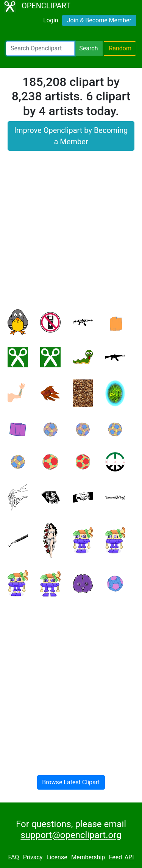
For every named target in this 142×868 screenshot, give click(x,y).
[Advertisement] (71, 235)
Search (88, 48)
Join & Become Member (99, 20)
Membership (88, 857)
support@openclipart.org (71, 835)
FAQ (13, 857)
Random (120, 48)
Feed (116, 857)
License (57, 857)
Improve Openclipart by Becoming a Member (71, 136)
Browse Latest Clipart (71, 782)
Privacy (33, 857)
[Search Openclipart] (40, 48)
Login (51, 20)
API (129, 857)
